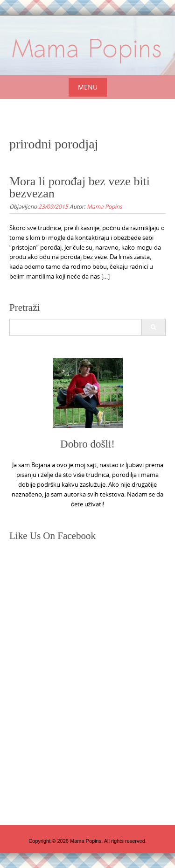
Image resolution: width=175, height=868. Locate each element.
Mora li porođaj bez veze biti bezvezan (80, 187)
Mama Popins (105, 206)
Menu (88, 87)
